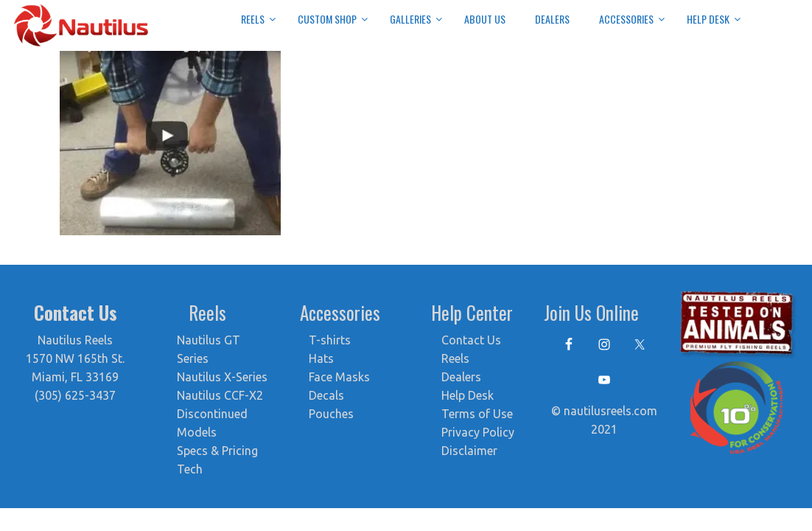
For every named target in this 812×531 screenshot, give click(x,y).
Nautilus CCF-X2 (220, 395)
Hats (321, 358)
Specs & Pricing (217, 451)
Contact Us (471, 340)
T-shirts (330, 340)
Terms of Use (477, 414)
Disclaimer (469, 451)
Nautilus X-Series (222, 377)
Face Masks (339, 377)
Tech (190, 469)
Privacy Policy (478, 432)
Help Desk (468, 395)
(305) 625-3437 (75, 395)
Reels (455, 358)
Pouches (331, 414)
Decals (326, 395)
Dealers (461, 377)
